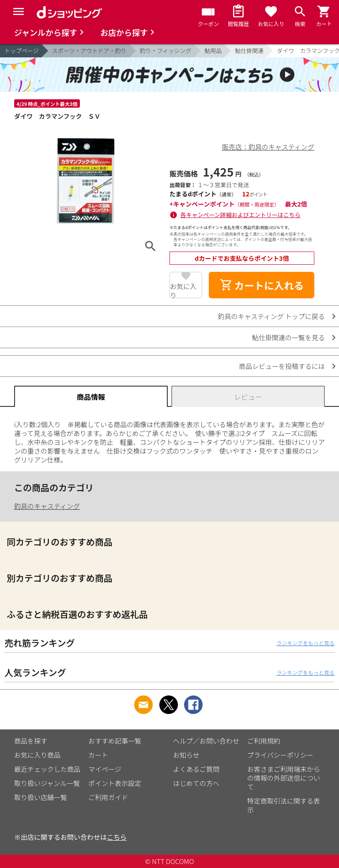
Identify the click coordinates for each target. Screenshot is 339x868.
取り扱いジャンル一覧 (47, 783)
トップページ (22, 51)
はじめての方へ (196, 783)
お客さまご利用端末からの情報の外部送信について (284, 778)
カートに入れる (262, 285)
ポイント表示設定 (115, 783)
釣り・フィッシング (166, 51)
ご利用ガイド (108, 797)
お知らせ (186, 755)
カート (98, 755)
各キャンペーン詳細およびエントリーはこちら (241, 215)
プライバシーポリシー (280, 755)
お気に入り (183, 290)
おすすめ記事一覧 (115, 741)
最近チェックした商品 (47, 769)
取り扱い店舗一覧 (41, 797)
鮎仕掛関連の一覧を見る (288, 337)
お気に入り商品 (37, 755)
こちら (117, 837)
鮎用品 (213, 51)
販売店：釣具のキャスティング (268, 147)
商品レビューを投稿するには (282, 366)
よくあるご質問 (196, 769)
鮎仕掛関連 (249, 51)
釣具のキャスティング (47, 506)
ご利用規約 (264, 741)
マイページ (105, 769)
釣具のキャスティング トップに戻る (271, 316)
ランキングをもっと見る (305, 643)
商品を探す (31, 741)
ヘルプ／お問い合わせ (206, 741)
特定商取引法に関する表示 (284, 805)
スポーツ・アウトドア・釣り (89, 51)
